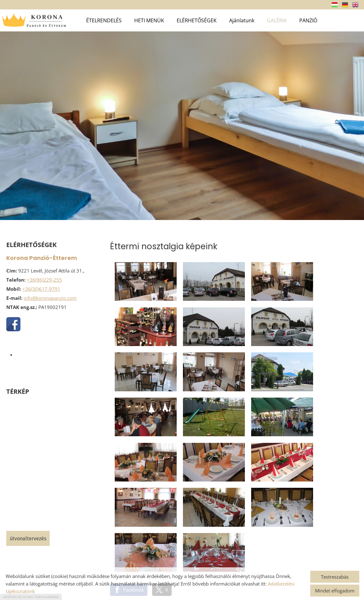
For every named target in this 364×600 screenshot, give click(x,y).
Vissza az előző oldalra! (149, 510)
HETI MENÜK (149, 20)
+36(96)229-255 (44, 280)
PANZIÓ (308, 20)
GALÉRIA (277, 20)
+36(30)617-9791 (41, 289)
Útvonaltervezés (28, 539)
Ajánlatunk (242, 20)
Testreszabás (335, 577)
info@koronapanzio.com (50, 298)
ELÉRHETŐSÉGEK (197, 20)
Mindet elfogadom (335, 591)
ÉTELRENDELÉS (104, 20)
